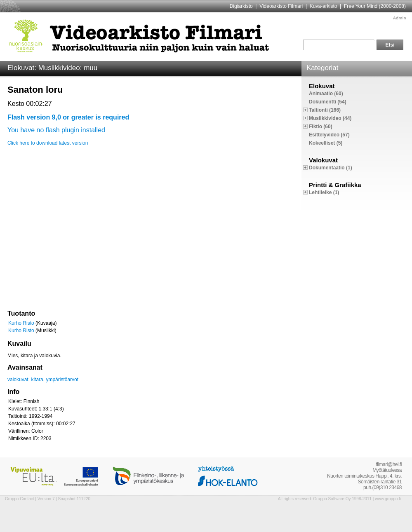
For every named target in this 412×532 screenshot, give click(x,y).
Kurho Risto (21, 323)
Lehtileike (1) (324, 192)
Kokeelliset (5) (326, 143)
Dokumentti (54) (328, 102)
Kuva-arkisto (324, 6)
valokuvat (18, 380)
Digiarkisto (241, 6)
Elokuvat (322, 86)
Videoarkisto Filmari (281, 6)
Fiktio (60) (321, 127)
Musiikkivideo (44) (330, 118)
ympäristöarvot (62, 380)
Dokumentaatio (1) (331, 168)
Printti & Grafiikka (335, 185)
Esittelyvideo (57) (329, 135)
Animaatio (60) (326, 94)
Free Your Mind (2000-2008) (375, 6)
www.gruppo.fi (388, 499)
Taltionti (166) (325, 110)
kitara (37, 380)
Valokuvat (323, 160)
